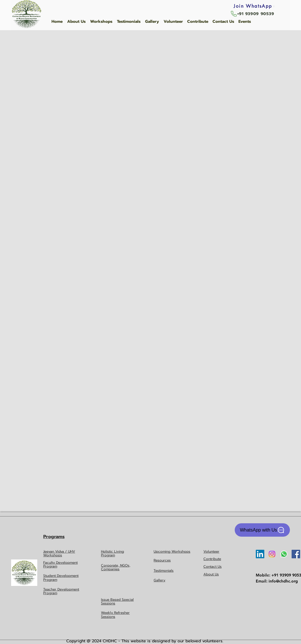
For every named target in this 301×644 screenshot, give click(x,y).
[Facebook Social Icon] (296, 554)
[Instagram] (272, 554)
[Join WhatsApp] (254, 6)
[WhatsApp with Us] (262, 530)
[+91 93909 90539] (252, 14)
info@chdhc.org (283, 581)
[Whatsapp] (284, 554)
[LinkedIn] (260, 554)
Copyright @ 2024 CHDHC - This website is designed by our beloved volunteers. (145, 641)
